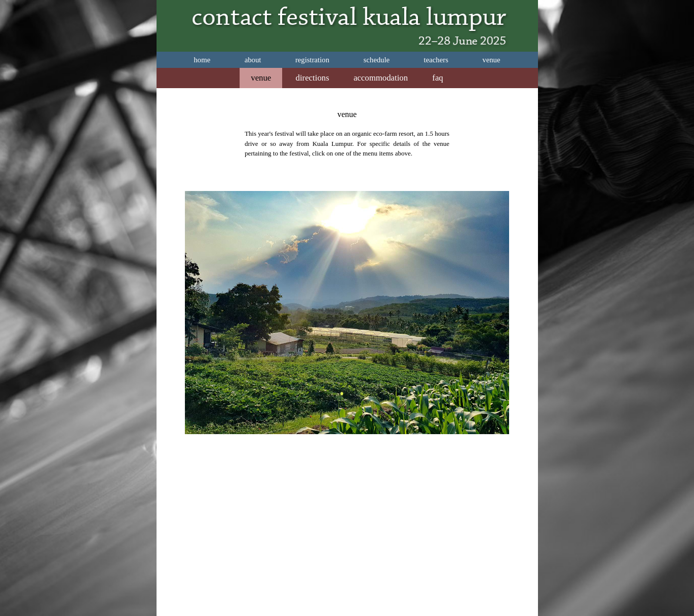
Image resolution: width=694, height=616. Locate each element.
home (202, 60)
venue (491, 60)
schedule (377, 60)
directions (313, 78)
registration (312, 60)
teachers (436, 60)
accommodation (381, 78)
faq (437, 78)
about (253, 60)
